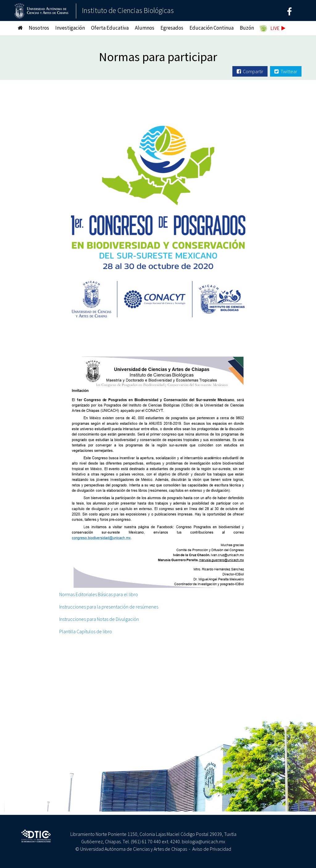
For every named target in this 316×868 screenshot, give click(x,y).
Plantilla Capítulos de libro (86, 631)
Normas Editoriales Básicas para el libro (99, 594)
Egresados (172, 28)
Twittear (286, 71)
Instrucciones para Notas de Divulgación (99, 619)
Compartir (250, 71)
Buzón (247, 28)
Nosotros (39, 28)
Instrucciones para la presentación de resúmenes (109, 607)
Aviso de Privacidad (212, 849)
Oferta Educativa (110, 28)
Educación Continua (212, 28)
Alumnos (145, 28)
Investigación (70, 28)
